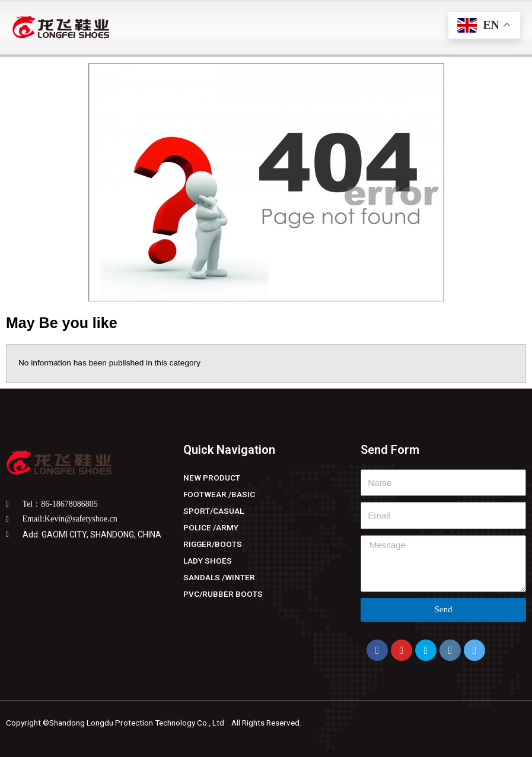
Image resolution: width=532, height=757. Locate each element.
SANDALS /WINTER (219, 577)
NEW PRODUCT (212, 478)
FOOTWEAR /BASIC (219, 494)
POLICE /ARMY (211, 527)
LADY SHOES (208, 561)
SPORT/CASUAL (214, 511)
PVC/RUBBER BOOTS (223, 594)
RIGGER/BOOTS (213, 544)
